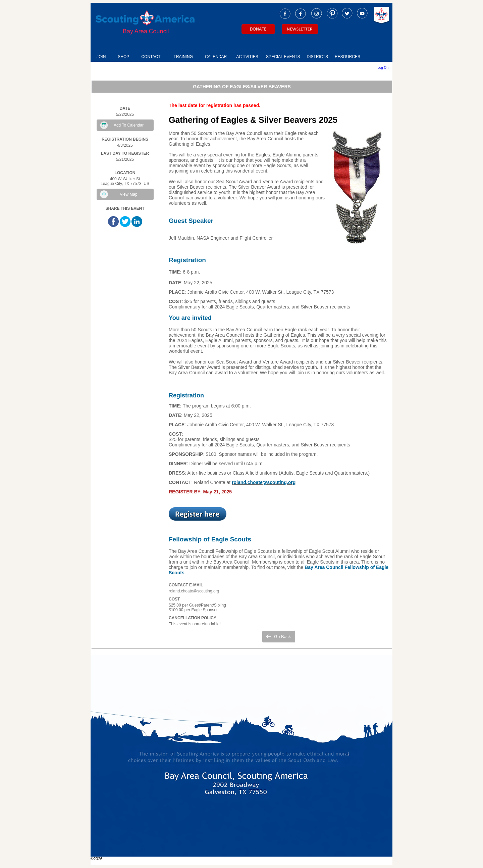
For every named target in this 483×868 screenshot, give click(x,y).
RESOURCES (347, 57)
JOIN (101, 57)
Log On (383, 68)
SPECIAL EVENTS (283, 57)
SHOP (123, 57)
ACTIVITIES (247, 57)
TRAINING (183, 57)
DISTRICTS (317, 57)
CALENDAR (216, 57)
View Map (128, 194)
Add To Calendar (129, 125)
